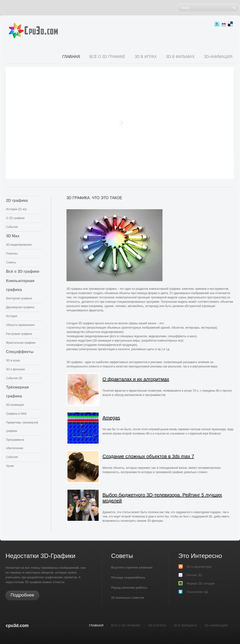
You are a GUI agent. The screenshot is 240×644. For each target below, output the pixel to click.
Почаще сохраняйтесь (128, 577)
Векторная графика (19, 298)
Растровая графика (19, 334)
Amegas (111, 418)
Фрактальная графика (21, 343)
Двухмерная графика (20, 307)
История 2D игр (16, 209)
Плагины (12, 254)
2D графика (17, 200)
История (12, 316)
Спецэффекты (20, 352)
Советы (11, 262)
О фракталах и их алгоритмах (136, 379)
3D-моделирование (19, 245)
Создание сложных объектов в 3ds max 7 (148, 456)
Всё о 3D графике (23, 271)
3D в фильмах (15, 369)
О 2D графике (15, 218)
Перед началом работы (129, 588)
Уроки (10, 466)
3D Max (13, 236)
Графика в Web (16, 414)
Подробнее (22, 595)
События (12, 227)
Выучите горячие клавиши (132, 567)
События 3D (14, 378)
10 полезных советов (128, 598)
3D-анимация (15, 405)
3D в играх (13, 360)
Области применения (20, 325)
